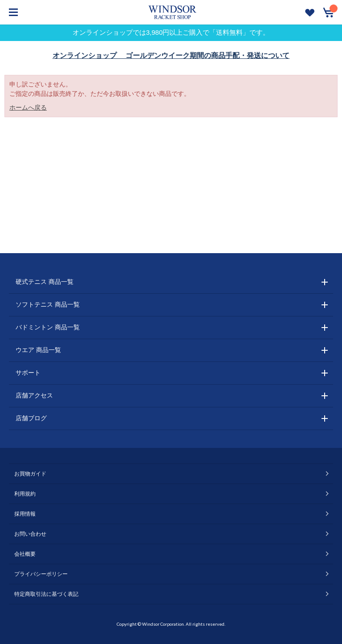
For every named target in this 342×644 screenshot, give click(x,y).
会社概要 (25, 554)
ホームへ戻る (28, 107)
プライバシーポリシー (41, 574)
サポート (28, 373)
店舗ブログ (31, 418)
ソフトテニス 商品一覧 (48, 304)
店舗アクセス (34, 395)
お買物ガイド (30, 474)
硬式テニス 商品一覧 (45, 282)
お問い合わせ (30, 534)
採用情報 (25, 514)
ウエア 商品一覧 (38, 350)
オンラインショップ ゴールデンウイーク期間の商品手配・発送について (171, 55)
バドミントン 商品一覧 (48, 327)
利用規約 (25, 494)
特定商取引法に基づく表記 (46, 594)
